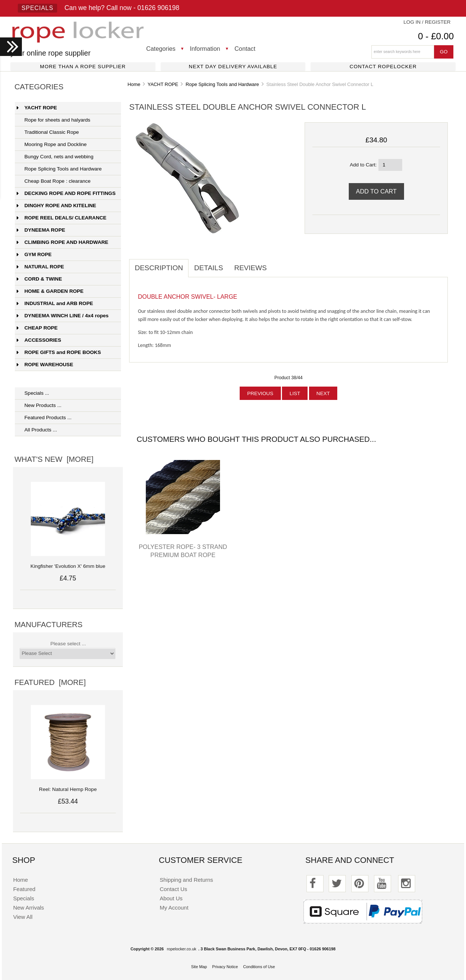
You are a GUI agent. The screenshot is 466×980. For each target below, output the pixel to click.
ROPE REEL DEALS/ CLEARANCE (62, 218)
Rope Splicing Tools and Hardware (222, 84)
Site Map (199, 967)
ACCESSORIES (39, 340)
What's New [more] (54, 459)
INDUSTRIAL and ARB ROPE (55, 303)
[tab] (278, 264)
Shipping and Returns (187, 880)
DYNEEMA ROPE (41, 230)
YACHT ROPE (163, 84)
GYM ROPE (34, 254)
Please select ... (68, 644)
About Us (171, 898)
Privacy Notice (225, 967)
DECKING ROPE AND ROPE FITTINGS (66, 193)
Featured (24, 889)
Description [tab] (159, 268)
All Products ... (37, 430)
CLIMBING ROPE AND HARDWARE (63, 242)
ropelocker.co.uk (182, 949)
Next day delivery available (233, 67)
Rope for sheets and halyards (54, 120)
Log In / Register (427, 22)
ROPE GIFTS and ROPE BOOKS (59, 352)
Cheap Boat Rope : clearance (54, 181)
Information (205, 49)
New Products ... (39, 405)
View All (23, 917)
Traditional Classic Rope (48, 132)
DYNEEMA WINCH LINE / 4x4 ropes (63, 316)
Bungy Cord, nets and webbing (55, 157)
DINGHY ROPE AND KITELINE (56, 206)
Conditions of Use (259, 967)
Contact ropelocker (383, 67)
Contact (245, 49)
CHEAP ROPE (37, 328)
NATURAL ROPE (40, 267)
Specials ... (33, 393)
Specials (37, 8)
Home (134, 84)
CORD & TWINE (39, 279)
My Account (174, 908)
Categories (161, 49)
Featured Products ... (44, 418)
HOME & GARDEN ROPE (50, 291)
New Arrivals (28, 908)
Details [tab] (209, 268)
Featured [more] (50, 682)
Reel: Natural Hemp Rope (68, 785)
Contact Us (174, 889)
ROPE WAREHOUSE (45, 365)
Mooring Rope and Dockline (52, 144)
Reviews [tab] (250, 268)
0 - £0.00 (436, 36)
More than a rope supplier (83, 67)
